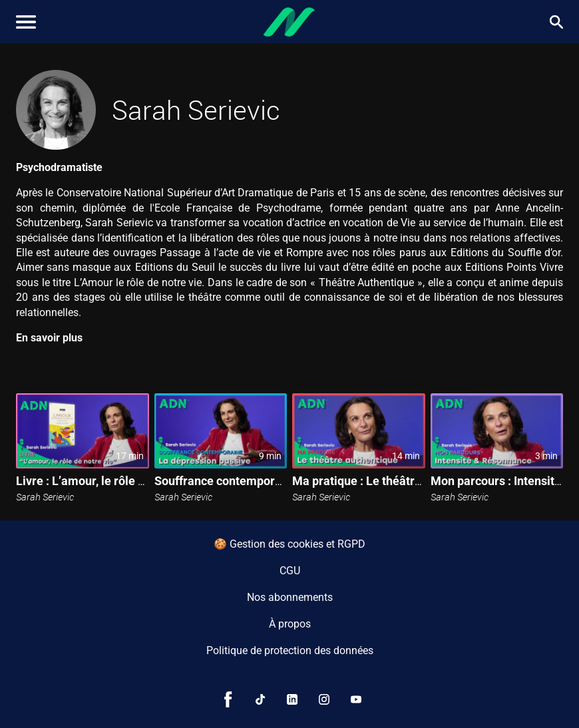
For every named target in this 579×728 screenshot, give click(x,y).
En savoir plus (49, 338)
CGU (290, 571)
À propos (290, 624)
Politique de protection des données (290, 650)
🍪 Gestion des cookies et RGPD (289, 544)
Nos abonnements (290, 597)
